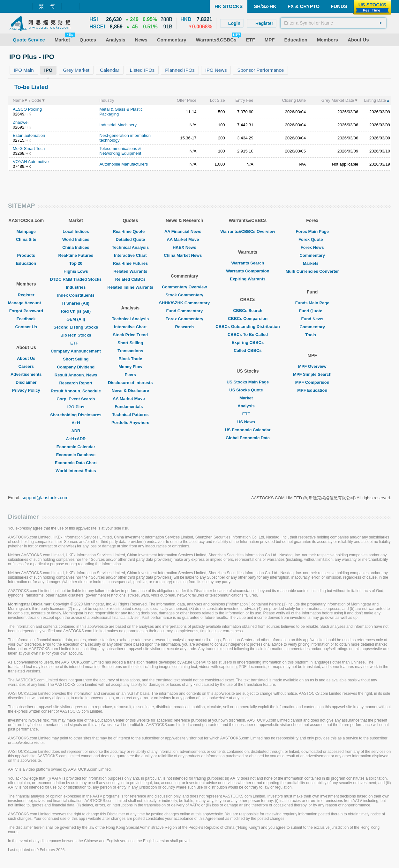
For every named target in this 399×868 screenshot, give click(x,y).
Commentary (312, 255)
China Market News (184, 255)
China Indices (76, 247)
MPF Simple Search (312, 374)
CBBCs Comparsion (248, 319)
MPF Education (312, 390)
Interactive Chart (130, 255)
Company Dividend (76, 367)
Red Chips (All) (76, 311)
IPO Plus (76, 407)
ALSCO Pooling (27, 109)
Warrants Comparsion (248, 271)
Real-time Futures (76, 255)
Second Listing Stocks (76, 327)
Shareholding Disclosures (76, 415)
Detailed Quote (130, 239)
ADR (76, 431)
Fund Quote (312, 311)
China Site (26, 239)
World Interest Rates (76, 471)
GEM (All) (76, 319)
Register (26, 295)
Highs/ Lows (76, 271)
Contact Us (26, 327)
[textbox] (333, 23)
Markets (312, 263)
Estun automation (29, 135)
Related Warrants (130, 271)
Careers (26, 366)
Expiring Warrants (248, 279)
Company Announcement (76, 351)
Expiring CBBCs (248, 342)
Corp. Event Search (76, 399)
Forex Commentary (184, 319)
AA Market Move (130, 399)
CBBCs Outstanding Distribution (248, 326)
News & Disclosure (130, 391)
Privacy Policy (26, 390)
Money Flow (130, 367)
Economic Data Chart (76, 463)
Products (26, 255)
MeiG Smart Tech (29, 148)
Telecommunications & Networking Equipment (120, 151)
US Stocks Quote (248, 390)
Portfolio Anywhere (130, 423)
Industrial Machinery (118, 125)
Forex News (312, 247)
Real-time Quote (131, 231)
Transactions (130, 351)
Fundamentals (130, 407)
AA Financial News (184, 231)
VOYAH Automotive (31, 162)
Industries (76, 287)
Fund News (312, 319)
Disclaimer (26, 382)
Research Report (76, 383)
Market (248, 398)
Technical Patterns (130, 415)
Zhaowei (21, 122)
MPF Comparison (312, 382)
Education (26, 263)
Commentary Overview (184, 287)
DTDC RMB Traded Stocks (76, 279)
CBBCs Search (248, 311)
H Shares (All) (76, 303)
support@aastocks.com (45, 498)
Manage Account (26, 303)
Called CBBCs (248, 350)
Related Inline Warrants (130, 287)
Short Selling (76, 359)
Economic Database (76, 455)
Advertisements (26, 374)
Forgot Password (26, 311)
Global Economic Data (248, 438)
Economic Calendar (76, 447)
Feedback (26, 319)
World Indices (76, 239)
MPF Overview (312, 366)
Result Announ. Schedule (76, 391)
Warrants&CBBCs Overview (248, 231)
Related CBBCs (130, 279)
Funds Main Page (312, 303)
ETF (76, 343)
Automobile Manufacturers (124, 164)
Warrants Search (248, 263)
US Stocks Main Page (248, 382)
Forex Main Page (312, 231)
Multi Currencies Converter (312, 271)
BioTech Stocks (76, 335)
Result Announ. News (76, 375)
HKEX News (184, 247)
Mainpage (26, 231)
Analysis (248, 406)
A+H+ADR (76, 439)
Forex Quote (312, 239)
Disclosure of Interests (130, 383)
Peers (130, 375)
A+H (76, 423)
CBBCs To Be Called (248, 334)
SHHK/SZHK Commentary (184, 303)
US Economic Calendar (248, 430)
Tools (312, 335)
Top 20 (76, 263)
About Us (26, 358)
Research (185, 327)
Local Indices (76, 231)
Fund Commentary (184, 311)
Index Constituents (76, 295)
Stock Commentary (184, 295)
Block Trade (130, 359)
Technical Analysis (131, 247)
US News (248, 422)
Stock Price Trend (130, 335)
